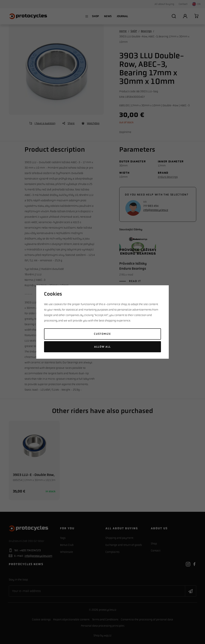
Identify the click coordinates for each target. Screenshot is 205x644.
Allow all (102, 347)
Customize (102, 334)
